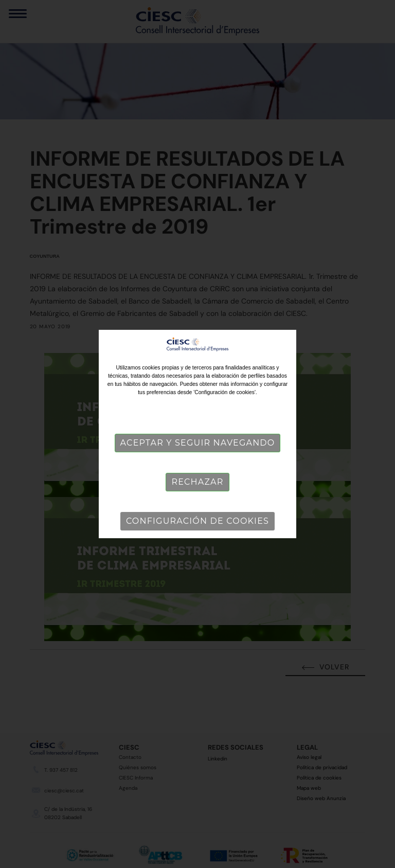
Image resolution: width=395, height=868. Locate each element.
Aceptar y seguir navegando (198, 443)
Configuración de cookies (197, 521)
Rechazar (197, 482)
